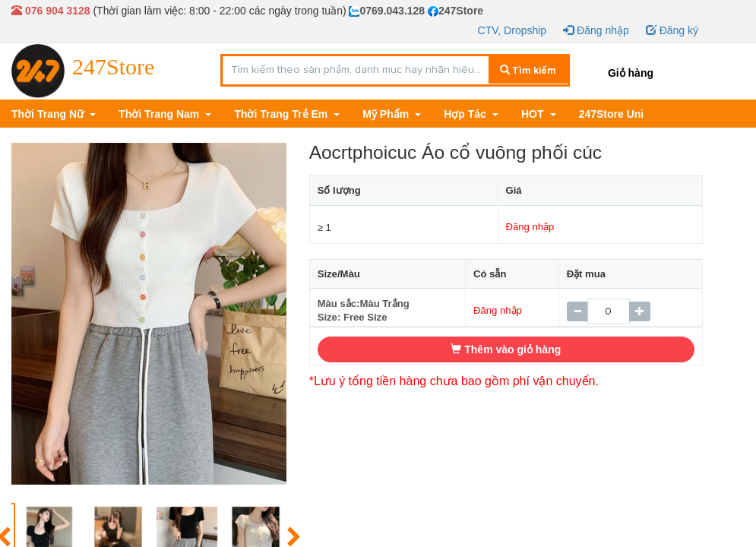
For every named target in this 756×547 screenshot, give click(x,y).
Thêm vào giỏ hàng (506, 349)
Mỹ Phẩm (387, 114)
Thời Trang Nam (160, 114)
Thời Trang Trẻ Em (282, 114)
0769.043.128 (387, 11)
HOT (534, 114)
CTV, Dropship (512, 30)
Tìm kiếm (528, 71)
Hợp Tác (467, 114)
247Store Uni (612, 114)
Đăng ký (672, 30)
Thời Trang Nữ (49, 114)
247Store (455, 11)
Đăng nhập (596, 30)
